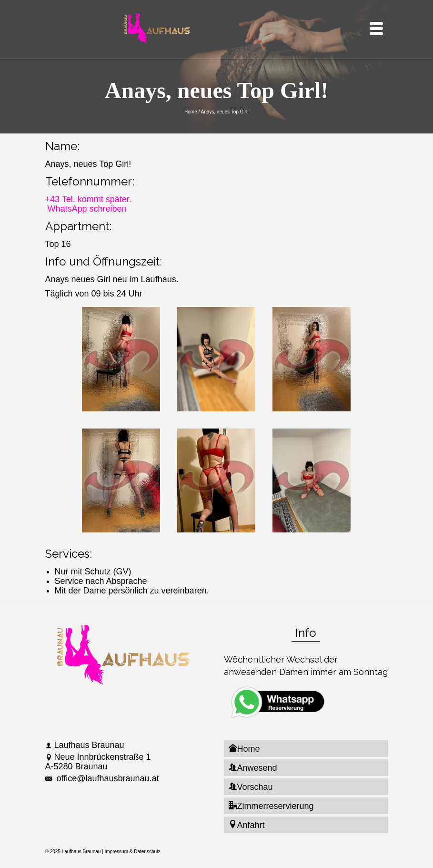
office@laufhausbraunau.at (102, 778)
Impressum (116, 852)
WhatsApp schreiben (87, 209)
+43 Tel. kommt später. (88, 199)
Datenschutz (147, 852)
